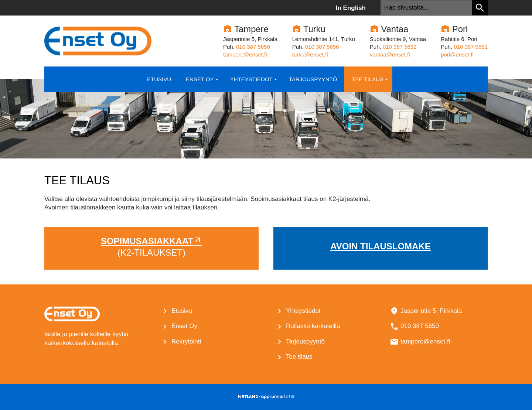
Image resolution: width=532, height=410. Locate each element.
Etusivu (159, 79)
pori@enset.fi (457, 54)
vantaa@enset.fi (390, 54)
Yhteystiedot (254, 83)
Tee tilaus (371, 83)
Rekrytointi (186, 341)
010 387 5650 (253, 47)
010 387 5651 (471, 47)
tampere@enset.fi (245, 54)
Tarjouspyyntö (313, 79)
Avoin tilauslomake (381, 246)
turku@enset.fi (310, 54)
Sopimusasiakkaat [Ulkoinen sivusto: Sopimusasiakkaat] (147, 241)
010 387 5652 (400, 47)
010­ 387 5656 (322, 47)
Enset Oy (203, 83)
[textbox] (426, 8)
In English (351, 8)
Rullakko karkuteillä (313, 326)
